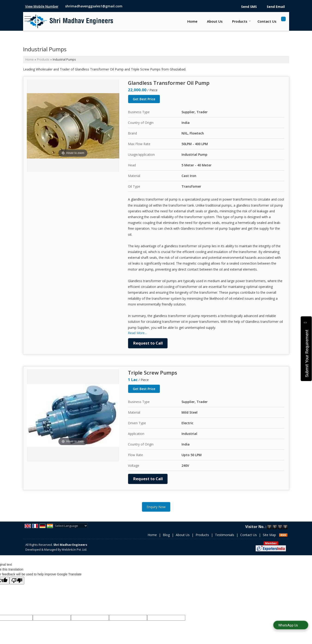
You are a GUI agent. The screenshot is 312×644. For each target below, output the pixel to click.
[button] (42, 6)
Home (192, 21)
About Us (215, 21)
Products (241, 21)
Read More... (137, 333)
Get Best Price (144, 99)
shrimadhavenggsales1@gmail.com (94, 6)
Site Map (269, 535)
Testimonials (225, 535)
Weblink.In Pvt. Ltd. (74, 550)
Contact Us (267, 21)
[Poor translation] (17, 581)
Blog (166, 535)
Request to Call (148, 343)
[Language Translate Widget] (71, 526)
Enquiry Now (156, 507)
